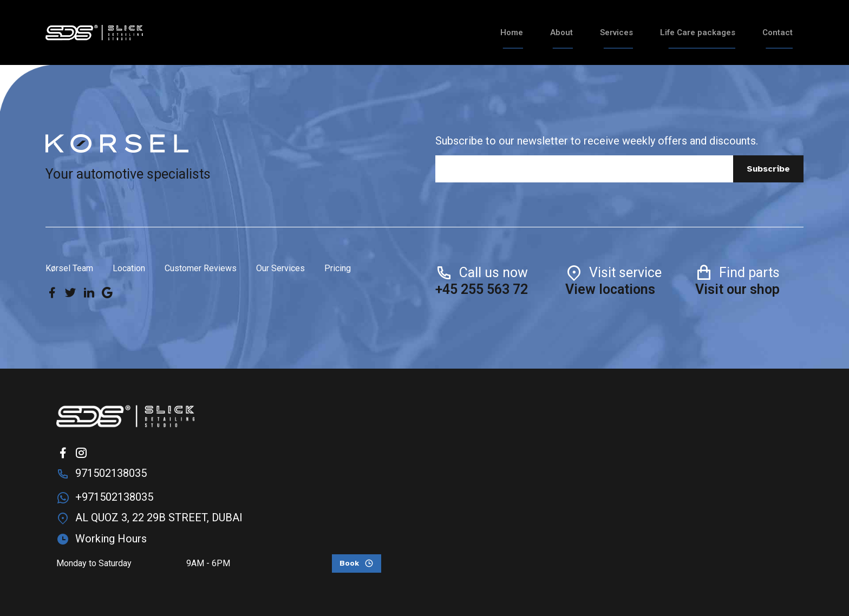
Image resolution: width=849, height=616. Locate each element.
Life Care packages (698, 32)
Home (512, 32)
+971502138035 (114, 497)
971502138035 (111, 473)
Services (616, 32)
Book (349, 563)
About (561, 32)
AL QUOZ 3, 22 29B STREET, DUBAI (159, 517)
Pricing (338, 268)
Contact (778, 32)
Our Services (280, 268)
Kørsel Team (69, 268)
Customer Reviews (201, 268)
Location (129, 268)
